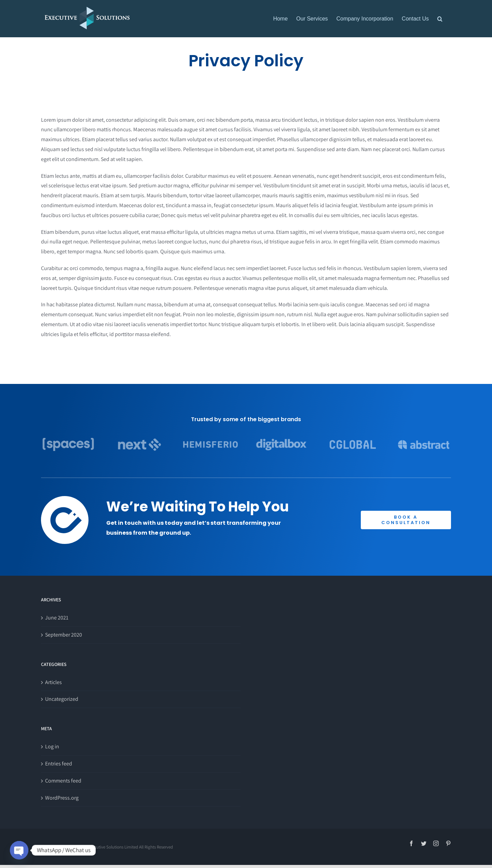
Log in (52, 746)
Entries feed (59, 764)
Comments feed (63, 781)
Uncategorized (62, 699)
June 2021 (57, 618)
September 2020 (64, 635)
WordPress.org (62, 798)
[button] (440, 19)
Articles (53, 682)
